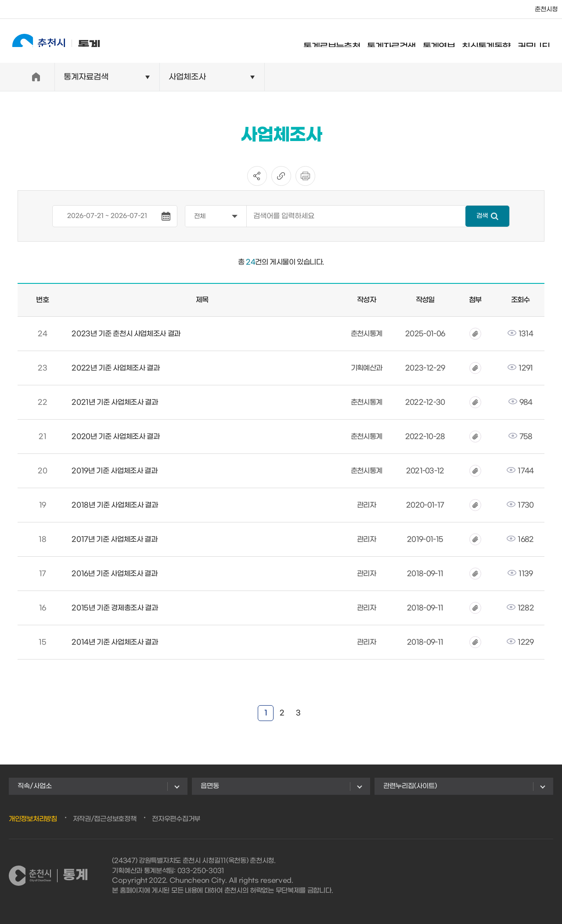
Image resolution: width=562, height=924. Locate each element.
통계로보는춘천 (340, 42)
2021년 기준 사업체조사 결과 (115, 402)
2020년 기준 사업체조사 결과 (115, 437)
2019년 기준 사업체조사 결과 (114, 471)
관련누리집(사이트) (410, 786)
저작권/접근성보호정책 (105, 819)
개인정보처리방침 (33, 819)
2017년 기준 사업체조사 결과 (114, 539)
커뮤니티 (541, 42)
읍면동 (210, 786)
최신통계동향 (494, 42)
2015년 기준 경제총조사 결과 (115, 608)
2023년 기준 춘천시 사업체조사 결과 (126, 334)
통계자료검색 (399, 42)
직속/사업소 (35, 786)
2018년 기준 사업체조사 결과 (115, 505)
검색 (482, 216)
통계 (48, 41)
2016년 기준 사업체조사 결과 (114, 574)
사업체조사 (187, 77)
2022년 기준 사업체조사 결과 (115, 368)
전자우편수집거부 (176, 819)
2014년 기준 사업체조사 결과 (115, 642)
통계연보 (447, 42)
